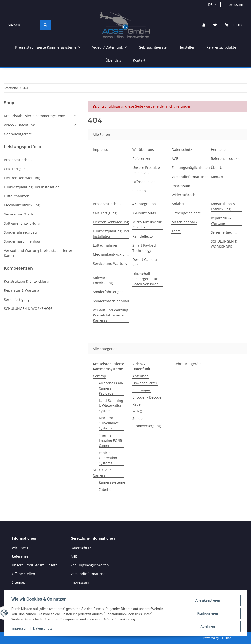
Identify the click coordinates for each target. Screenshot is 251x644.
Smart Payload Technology (144, 248)
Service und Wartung (110, 263)
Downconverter (145, 383)
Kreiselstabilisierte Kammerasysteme (34, 116)
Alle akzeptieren (207, 601)
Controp (100, 376)
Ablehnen (207, 627)
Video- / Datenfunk (19, 125)
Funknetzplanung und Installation (111, 234)
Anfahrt (178, 204)
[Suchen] (22, 25)
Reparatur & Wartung (221, 221)
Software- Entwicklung (103, 280)
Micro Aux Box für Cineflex (147, 225)
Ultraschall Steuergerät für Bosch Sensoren (145, 279)
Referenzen (142, 158)
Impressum (234, 5)
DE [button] (210, 5)
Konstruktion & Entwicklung (223, 206)
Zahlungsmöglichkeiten (191, 168)
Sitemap (139, 191)
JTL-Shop (226, 638)
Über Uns (113, 60)
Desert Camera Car (145, 262)
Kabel (137, 404)
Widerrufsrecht (184, 195)
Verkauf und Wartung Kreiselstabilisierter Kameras (111, 315)
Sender (138, 419)
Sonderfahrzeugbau (109, 292)
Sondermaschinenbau (111, 301)
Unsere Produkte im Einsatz (146, 170)
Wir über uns (143, 149)
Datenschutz (182, 149)
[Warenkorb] (234, 25)
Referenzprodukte (221, 47)
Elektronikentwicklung (111, 222)
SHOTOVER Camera (102, 473)
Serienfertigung (224, 232)
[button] (204, 25)
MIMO (137, 411)
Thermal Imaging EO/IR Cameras (110, 440)
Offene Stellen (144, 182)
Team (176, 231)
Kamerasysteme (112, 482)
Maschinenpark (184, 222)
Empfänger (141, 390)
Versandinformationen (190, 177)
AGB (175, 158)
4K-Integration (144, 204)
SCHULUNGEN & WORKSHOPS (224, 244)
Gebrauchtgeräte (188, 364)
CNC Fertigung (105, 213)
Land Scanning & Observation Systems (111, 406)
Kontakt (139, 60)
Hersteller (187, 47)
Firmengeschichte (186, 213)
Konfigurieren (207, 614)
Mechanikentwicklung (111, 254)
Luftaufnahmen (106, 245)
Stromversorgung (147, 426)
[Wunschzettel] (215, 25)
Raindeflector (143, 236)
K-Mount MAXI (144, 213)
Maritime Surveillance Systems (109, 423)
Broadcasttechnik (107, 204)
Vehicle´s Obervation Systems (108, 458)
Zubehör (106, 489)
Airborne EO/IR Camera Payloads (111, 388)
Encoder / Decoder (148, 397)
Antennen (140, 376)
